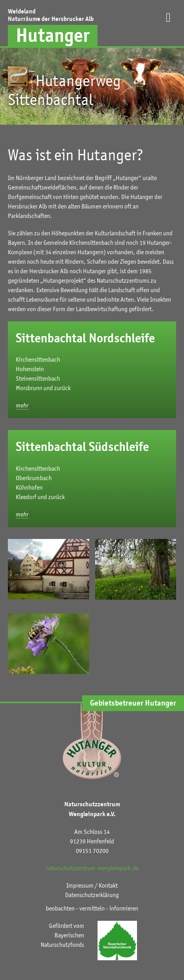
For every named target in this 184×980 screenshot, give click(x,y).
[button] (168, 27)
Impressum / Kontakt (92, 885)
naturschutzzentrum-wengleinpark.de (92, 868)
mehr (22, 405)
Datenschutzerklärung (92, 895)
